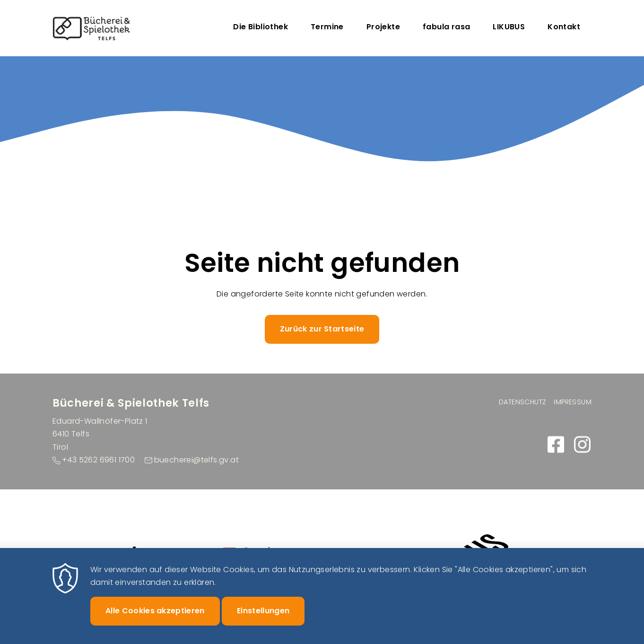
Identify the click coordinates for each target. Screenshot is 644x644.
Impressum (573, 402)
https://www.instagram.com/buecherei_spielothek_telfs (582, 444)
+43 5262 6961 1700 (98, 460)
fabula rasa (446, 27)
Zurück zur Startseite (322, 329)
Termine (327, 27)
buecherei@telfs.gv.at (196, 460)
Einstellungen (263, 620)
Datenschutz (522, 402)
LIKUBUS (509, 27)
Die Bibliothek (261, 27)
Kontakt (564, 27)
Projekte (383, 27)
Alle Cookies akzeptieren (155, 620)
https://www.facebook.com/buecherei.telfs (556, 444)
